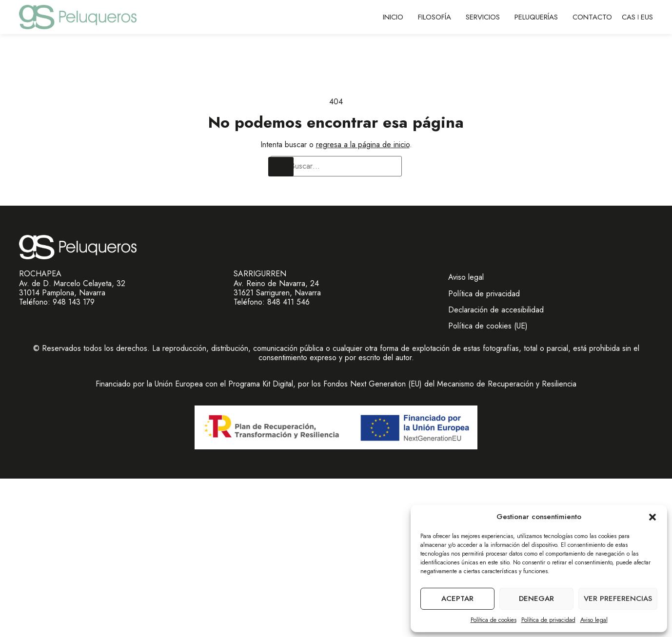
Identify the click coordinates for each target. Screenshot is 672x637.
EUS (647, 17)
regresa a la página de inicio (363, 145)
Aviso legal (594, 620)
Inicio (393, 17)
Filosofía (435, 17)
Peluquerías (536, 17)
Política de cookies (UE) (488, 326)
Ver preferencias (618, 598)
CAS (629, 17)
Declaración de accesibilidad (496, 310)
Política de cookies (494, 620)
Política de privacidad (548, 620)
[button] (652, 517)
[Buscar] (281, 167)
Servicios (483, 17)
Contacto (592, 17)
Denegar (536, 598)
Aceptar (457, 598)
